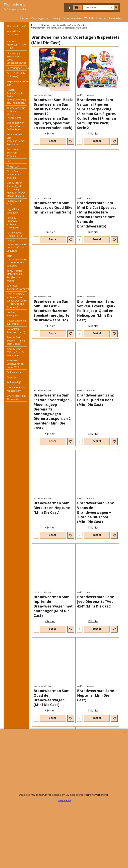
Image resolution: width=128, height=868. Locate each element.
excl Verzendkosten (42, 95)
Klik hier (50, 133)
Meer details (64, 800)
